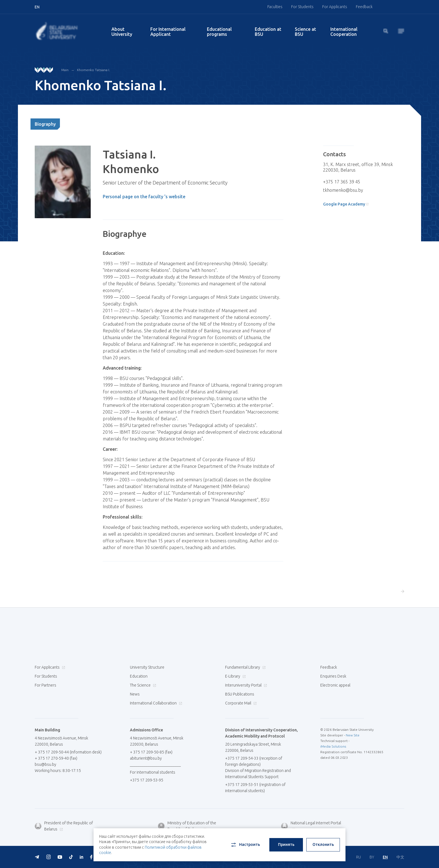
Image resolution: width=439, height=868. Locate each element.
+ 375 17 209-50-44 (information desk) (68, 752)
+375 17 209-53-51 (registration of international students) (255, 788)
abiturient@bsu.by (146, 758)
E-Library (235, 676)
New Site (353, 735)
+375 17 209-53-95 (147, 780)
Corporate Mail (240, 703)
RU (359, 857)
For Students (302, 7)
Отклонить (323, 844)
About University (122, 32)
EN (385, 857)
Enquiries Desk (333, 676)
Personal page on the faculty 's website (144, 197)
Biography (45, 124)
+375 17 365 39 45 (342, 182)
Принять (286, 844)
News (135, 694)
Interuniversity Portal (245, 685)
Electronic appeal (335, 685)
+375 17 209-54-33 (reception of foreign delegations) (254, 761)
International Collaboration (155, 703)
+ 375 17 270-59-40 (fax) (56, 758)
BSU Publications (240, 694)
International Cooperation (344, 32)
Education (139, 676)
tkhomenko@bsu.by (343, 190)
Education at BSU (268, 32)
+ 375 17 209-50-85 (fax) (151, 752)
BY (372, 857)
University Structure (147, 667)
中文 (400, 857)
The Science (142, 685)
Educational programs (219, 32)
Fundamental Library (245, 667)
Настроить (245, 845)
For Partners (45, 685)
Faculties (275, 7)
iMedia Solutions (333, 746)
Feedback (364, 7)
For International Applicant (168, 32)
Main (65, 70)
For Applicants (335, 7)
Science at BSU (305, 32)
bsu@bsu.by (45, 764)
